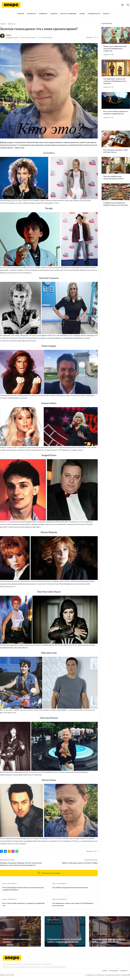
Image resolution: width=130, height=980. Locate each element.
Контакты (124, 971)
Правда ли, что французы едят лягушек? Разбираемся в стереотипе (115, 48)
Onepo (9, 35)
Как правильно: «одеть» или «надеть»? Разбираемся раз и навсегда (73, 904)
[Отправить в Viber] (13, 851)
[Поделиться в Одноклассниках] (9, 851)
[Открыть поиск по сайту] (128, 5)
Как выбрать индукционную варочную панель (70, 887)
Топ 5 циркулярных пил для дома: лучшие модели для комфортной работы (23, 889)
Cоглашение (114, 971)
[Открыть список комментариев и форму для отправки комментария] (49, 873)
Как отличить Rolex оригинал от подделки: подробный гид (23, 904)
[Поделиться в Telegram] (5, 851)
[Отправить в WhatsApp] (17, 851)
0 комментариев (46, 38)
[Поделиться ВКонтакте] (1, 851)
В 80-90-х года (6, 142)
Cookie (105, 971)
